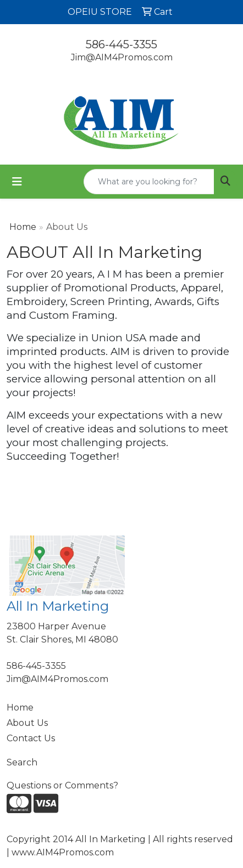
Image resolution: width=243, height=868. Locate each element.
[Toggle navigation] (17, 182)
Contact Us (31, 738)
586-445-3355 (122, 44)
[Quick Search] (149, 182)
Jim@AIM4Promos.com (122, 57)
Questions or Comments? (62, 785)
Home (23, 227)
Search (22, 762)
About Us (27, 723)
